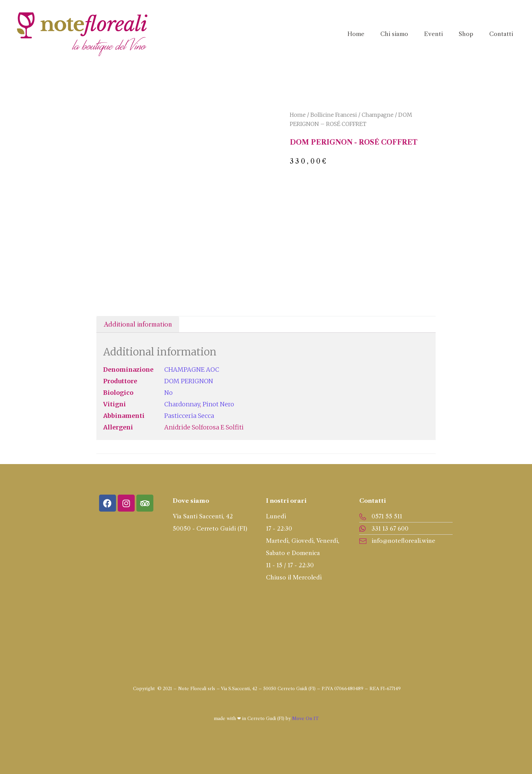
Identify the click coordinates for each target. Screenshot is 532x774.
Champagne (378, 115)
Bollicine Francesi (334, 115)
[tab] (138, 324)
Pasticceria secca (189, 416)
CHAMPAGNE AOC (192, 370)
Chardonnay (182, 404)
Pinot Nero (218, 404)
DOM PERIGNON (189, 381)
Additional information (138, 325)
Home (298, 115)
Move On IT (305, 718)
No (168, 393)
